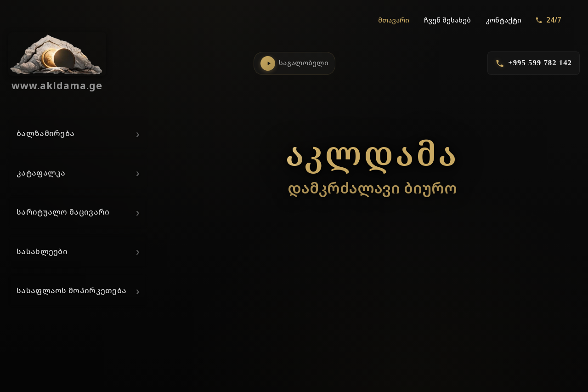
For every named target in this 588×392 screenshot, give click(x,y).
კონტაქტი (503, 20)
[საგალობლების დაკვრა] (268, 63)
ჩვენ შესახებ (447, 20)
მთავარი (394, 20)
